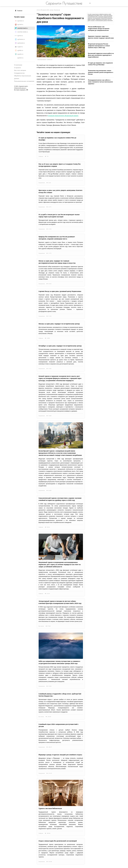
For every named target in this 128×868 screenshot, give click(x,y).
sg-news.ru (21, 21)
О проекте (17, 68)
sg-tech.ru (20, 58)
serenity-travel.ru (22, 28)
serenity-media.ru (23, 32)
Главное (19, 11)
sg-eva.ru (20, 36)
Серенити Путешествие (64, 3)
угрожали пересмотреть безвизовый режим (63, 116)
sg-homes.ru (21, 39)
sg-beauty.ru (21, 43)
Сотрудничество (19, 73)
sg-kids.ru (20, 50)
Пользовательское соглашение (24, 81)
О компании (18, 65)
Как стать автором (20, 70)
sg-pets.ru (20, 54)
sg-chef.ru (20, 24)
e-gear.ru (20, 47)
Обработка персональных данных (23, 77)
